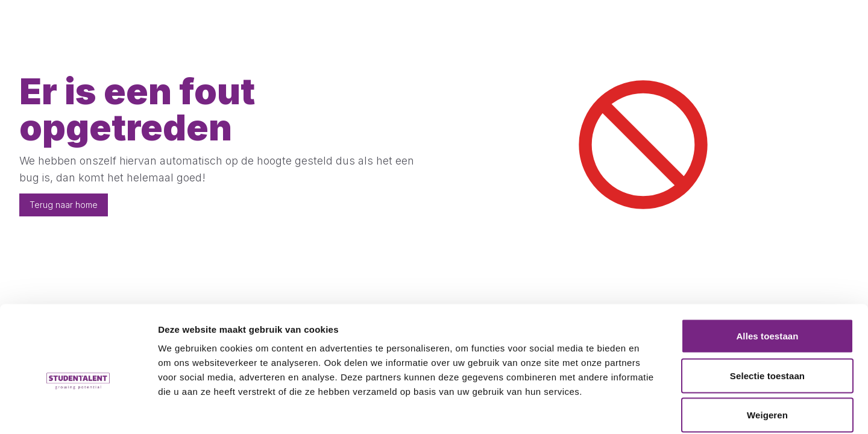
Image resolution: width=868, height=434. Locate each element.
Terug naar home (64, 205)
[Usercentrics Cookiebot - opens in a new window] (78, 410)
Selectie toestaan (767, 316)
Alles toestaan (767, 276)
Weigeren (767, 355)
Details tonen (651, 410)
